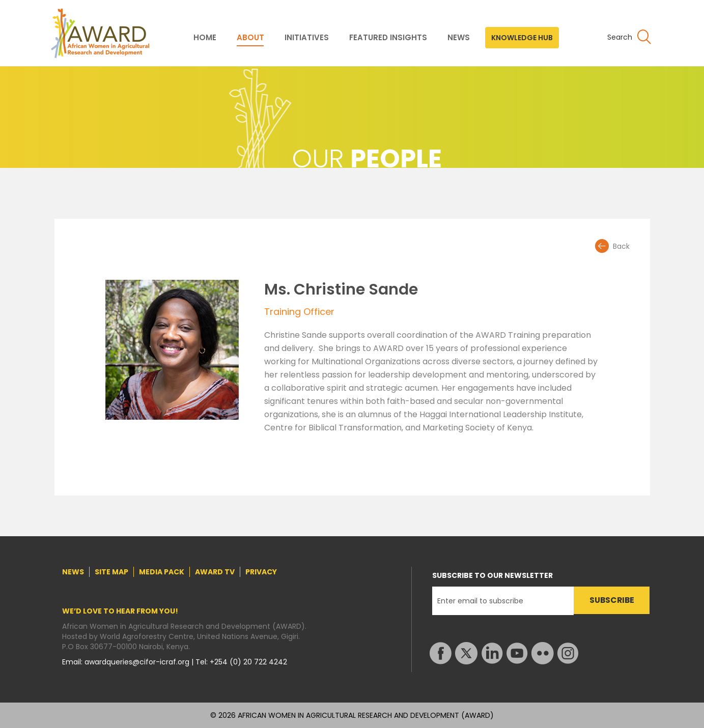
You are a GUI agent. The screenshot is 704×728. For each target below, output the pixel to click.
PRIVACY (261, 572)
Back (621, 246)
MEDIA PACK (162, 572)
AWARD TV (215, 572)
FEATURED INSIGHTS (388, 38)
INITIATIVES (307, 38)
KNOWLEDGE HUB (522, 38)
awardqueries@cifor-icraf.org (138, 662)
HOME (205, 38)
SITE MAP (111, 572)
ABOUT (250, 38)
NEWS (459, 38)
